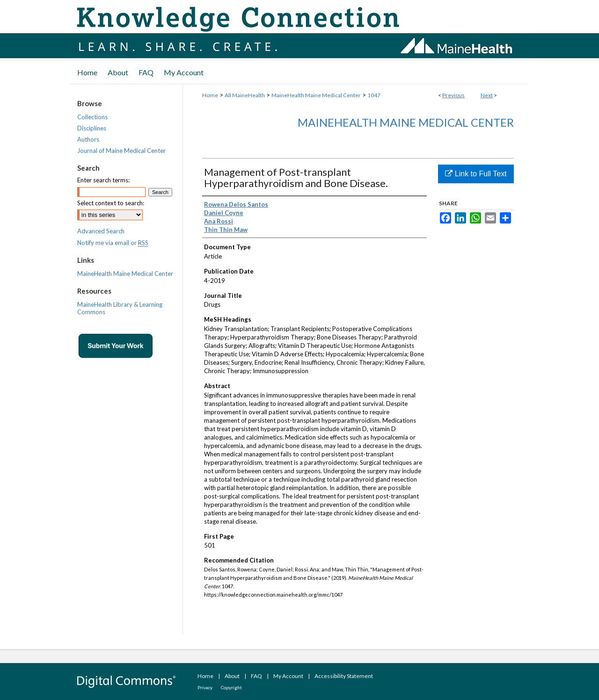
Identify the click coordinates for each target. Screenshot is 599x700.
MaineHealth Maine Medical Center (316, 95)
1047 (374, 95)
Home (210, 95)
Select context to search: (111, 203)
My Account (288, 676)
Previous (453, 95)
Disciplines (92, 128)
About (232, 676)
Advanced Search (101, 231)
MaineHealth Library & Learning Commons (120, 308)
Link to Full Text (476, 174)
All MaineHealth (245, 95)
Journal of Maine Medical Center (121, 151)
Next (487, 95)
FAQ (256, 676)
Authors (88, 139)
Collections (92, 117)
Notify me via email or (113, 243)
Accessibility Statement (344, 676)
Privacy (205, 687)
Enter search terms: (103, 180)
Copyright (231, 687)
